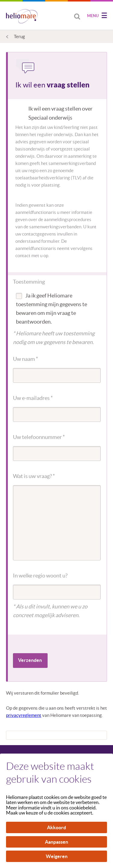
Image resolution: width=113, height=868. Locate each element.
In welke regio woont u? (40, 576)
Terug (19, 37)
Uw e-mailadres (33, 398)
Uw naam (25, 359)
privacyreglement (24, 715)
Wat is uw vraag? (34, 476)
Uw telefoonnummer (39, 437)
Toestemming (29, 282)
